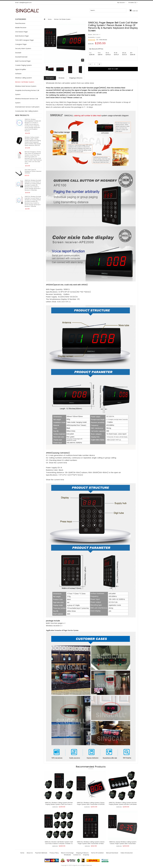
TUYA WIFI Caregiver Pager (25, 40)
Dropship (86, 855)
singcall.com (76, 865)
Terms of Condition (97, 853)
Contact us (77, 855)
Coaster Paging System (23, 65)
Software (18, 74)
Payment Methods (41, 853)
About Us (30, 853)
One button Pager (21, 32)
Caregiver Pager (21, 44)
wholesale (67, 855)
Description (50, 78)
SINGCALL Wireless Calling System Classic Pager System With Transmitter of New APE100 (91, 844)
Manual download (112, 853)
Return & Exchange (67, 853)
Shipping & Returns (76, 78)
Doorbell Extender (21, 57)
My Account (122, 3)
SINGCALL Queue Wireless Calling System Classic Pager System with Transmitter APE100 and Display (123, 844)
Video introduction (127, 853)
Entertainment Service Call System (27, 107)
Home (50, 19)
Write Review (103, 40)
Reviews (61, 78)
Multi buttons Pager (22, 36)
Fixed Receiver (20, 23)
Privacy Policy (54, 853)
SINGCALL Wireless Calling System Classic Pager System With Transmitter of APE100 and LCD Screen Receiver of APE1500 (91, 804)
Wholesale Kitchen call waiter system (61, 83)
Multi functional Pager (23, 61)
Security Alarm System (23, 49)
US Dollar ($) (133, 3)
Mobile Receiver (21, 28)
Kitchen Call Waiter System (62, 19)
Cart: (134, 10)
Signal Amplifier (21, 70)
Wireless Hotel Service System (26, 86)
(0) (97, 40)
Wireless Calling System (24, 78)
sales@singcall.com (25, 3)
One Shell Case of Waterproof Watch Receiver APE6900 (33, 171)
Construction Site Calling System (27, 111)
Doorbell (18, 53)
